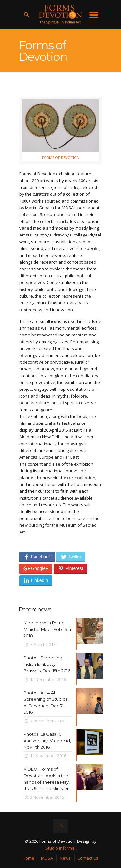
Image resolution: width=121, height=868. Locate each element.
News (65, 858)
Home (28, 858)
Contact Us (88, 858)
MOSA (47, 858)
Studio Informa (60, 848)
